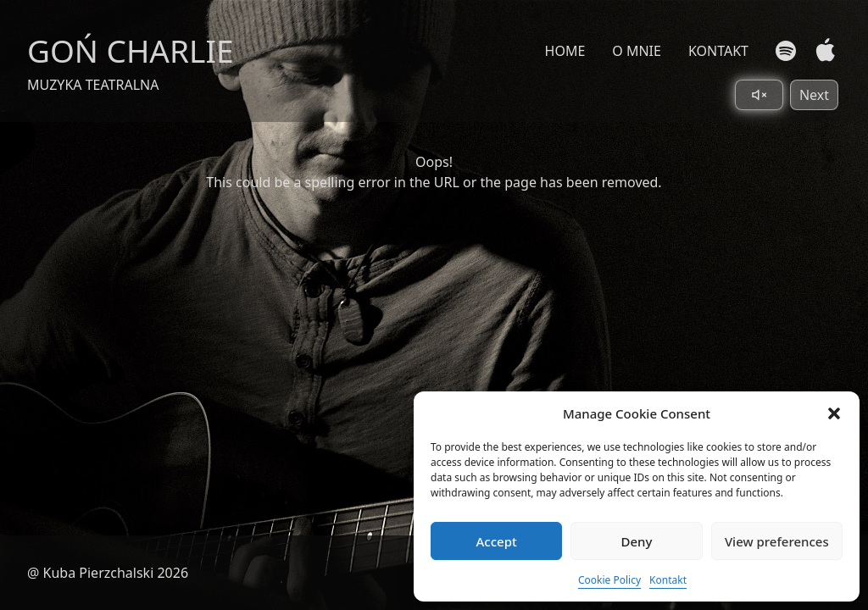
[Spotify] (786, 51)
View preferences (777, 541)
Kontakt (668, 580)
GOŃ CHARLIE (131, 50)
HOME (565, 51)
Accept (497, 541)
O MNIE (637, 51)
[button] (834, 413)
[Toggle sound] (759, 95)
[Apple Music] (822, 50)
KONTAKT (718, 51)
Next (814, 95)
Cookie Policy (609, 580)
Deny (637, 541)
